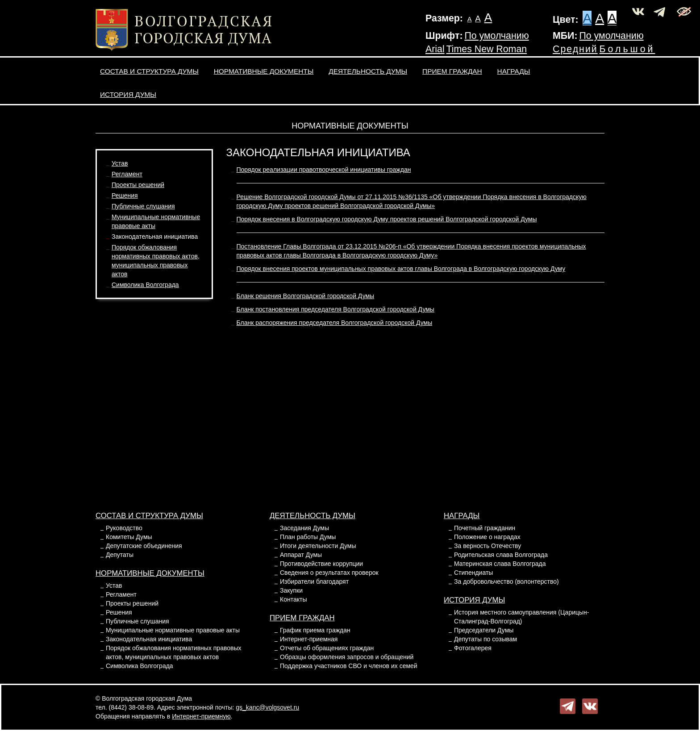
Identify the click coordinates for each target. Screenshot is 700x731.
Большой (627, 49)
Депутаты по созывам (485, 639)
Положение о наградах (487, 537)
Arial (435, 49)
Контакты (293, 599)
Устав (120, 163)
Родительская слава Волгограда (501, 555)
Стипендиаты (473, 573)
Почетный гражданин (485, 528)
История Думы (128, 94)
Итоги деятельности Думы (318, 546)
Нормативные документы (264, 71)
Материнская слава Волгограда (500, 564)
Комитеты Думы (129, 537)
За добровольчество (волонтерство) (506, 581)
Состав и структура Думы (149, 71)
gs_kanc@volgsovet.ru (267, 707)
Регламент (127, 174)
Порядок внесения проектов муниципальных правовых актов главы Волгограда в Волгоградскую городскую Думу (401, 269)
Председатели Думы (484, 630)
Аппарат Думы (301, 555)
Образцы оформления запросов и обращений (347, 657)
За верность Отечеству (487, 546)
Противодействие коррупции (321, 564)
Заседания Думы (304, 528)
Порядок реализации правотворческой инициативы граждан (324, 170)
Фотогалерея (473, 648)
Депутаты (120, 555)
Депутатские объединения (144, 546)
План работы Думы (308, 537)
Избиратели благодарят (314, 581)
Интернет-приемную (201, 716)
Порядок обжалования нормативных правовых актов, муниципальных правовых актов (174, 652)
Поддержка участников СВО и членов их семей (349, 666)
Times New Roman (487, 49)
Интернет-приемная (309, 639)
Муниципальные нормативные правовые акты (173, 630)
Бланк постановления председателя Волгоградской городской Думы (335, 309)
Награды (514, 71)
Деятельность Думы (368, 71)
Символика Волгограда (145, 285)
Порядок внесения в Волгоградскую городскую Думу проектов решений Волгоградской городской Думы (387, 219)
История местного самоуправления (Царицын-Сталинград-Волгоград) (521, 617)
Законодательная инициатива (155, 237)
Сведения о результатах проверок (329, 573)
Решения (125, 195)
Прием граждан (452, 71)
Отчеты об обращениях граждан (327, 648)
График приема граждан (315, 630)
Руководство (124, 528)
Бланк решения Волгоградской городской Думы (306, 296)
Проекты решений (138, 185)
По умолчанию (496, 36)
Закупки (291, 590)
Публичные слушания (143, 206)
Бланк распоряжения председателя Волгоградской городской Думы (335, 323)
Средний (575, 49)
